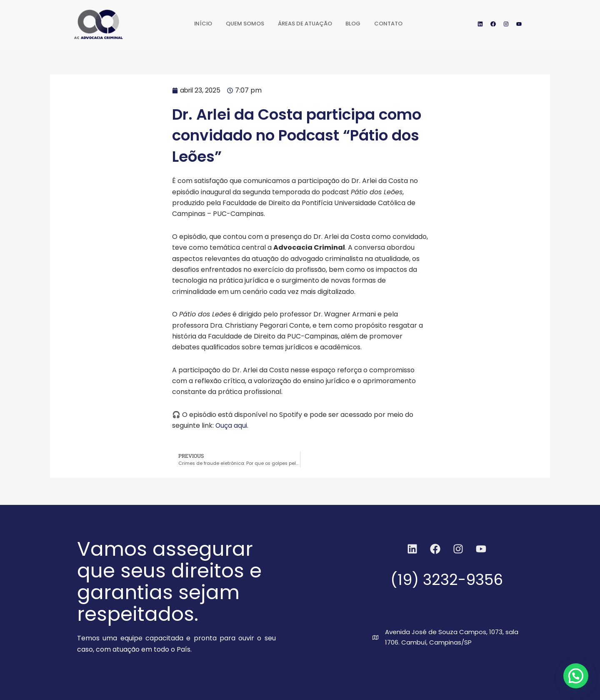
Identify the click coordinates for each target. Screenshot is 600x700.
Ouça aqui (231, 425)
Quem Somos (239, 24)
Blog (359, 24)
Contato (399, 24)
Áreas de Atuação (305, 24)
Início (192, 24)
